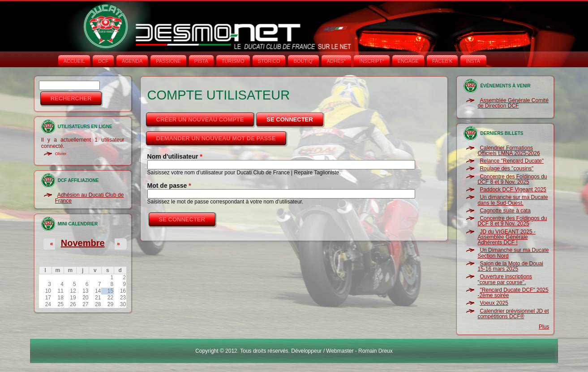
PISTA (201, 61)
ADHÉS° (336, 61)
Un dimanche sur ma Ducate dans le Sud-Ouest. (513, 200)
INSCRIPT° (372, 61)
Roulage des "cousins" (506, 169)
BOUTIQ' (303, 61)
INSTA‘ (473, 61)
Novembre (83, 243)
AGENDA (132, 61)
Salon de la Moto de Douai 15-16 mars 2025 (510, 266)
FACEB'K (442, 61)
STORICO (269, 61)
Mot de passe (169, 186)
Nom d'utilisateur (175, 156)
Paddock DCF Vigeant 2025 (513, 190)
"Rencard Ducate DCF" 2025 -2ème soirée (513, 293)
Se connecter (295, 117)
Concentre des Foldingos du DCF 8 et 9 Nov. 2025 (512, 179)
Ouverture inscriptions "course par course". (505, 279)
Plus (544, 327)
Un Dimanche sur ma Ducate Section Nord (513, 253)
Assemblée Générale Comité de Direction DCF (513, 103)
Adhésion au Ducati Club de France (90, 198)
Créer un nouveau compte (200, 119)
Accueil (74, 61)
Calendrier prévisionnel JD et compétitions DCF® (513, 314)
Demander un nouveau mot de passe (216, 138)
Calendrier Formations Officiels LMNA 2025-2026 (509, 151)
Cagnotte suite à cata (505, 211)
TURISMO (233, 61)
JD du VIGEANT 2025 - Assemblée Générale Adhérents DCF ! (506, 237)
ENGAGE (408, 61)
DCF (103, 61)
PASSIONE (168, 61)
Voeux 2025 (494, 303)
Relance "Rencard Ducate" (512, 161)
